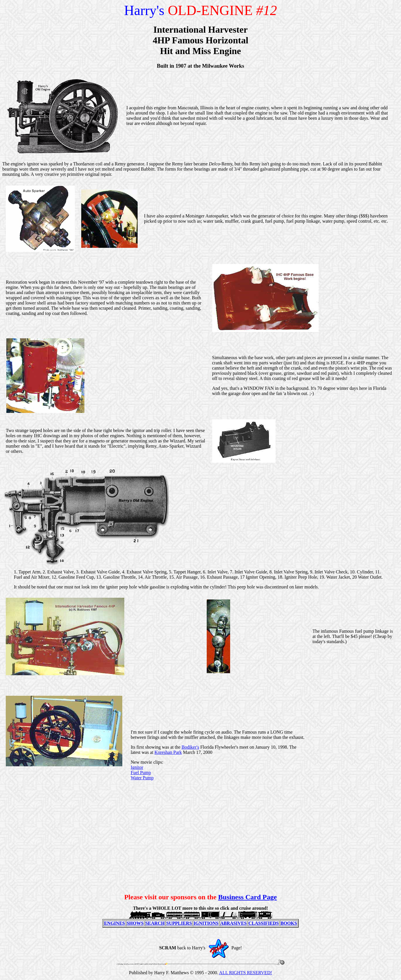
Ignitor (137, 767)
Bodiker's (190, 747)
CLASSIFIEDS (264, 923)
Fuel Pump (141, 773)
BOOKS (289, 923)
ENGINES (114, 923)
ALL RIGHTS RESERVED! (246, 973)
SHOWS (135, 923)
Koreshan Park (168, 752)
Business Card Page (248, 897)
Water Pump (142, 778)
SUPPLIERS (179, 923)
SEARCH (155, 923)
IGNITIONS (206, 923)
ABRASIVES (234, 923)
